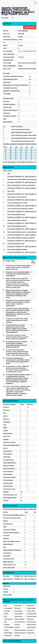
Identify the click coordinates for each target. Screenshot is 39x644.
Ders (6, 606)
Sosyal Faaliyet (19, 614)
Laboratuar (7, 611)
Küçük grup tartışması (20, 633)
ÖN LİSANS (5, 18)
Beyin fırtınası (31, 606)
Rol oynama (30, 630)
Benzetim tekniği (31, 627)
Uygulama (7, 625)
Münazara (17, 636)
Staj (6, 622)
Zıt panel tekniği (31, 608)
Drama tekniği (31, 633)
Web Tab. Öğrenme (20, 619)
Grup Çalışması (8, 608)
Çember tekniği (31, 611)
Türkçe (2, 13)
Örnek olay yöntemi (32, 616)
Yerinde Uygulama (9, 627)
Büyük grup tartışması (20, 630)
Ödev (6, 616)
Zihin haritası (30, 619)
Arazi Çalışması (19, 616)
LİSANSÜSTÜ (17, 13)
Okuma (6, 614)
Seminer (7, 630)
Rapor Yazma (18, 606)
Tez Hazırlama (8, 636)
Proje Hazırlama (8, 619)
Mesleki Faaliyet (9, 633)
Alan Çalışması (19, 611)
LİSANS (27, 13)
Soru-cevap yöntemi (20, 622)
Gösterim (17, 627)
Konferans (18, 625)
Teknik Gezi (18, 608)
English (8, 13)
